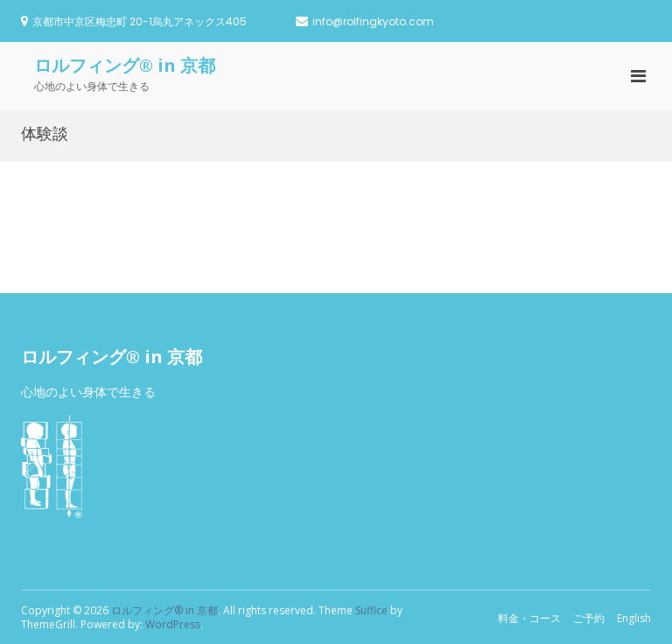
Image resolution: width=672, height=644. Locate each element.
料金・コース (529, 618)
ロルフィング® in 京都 (125, 65)
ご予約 (589, 618)
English (634, 618)
